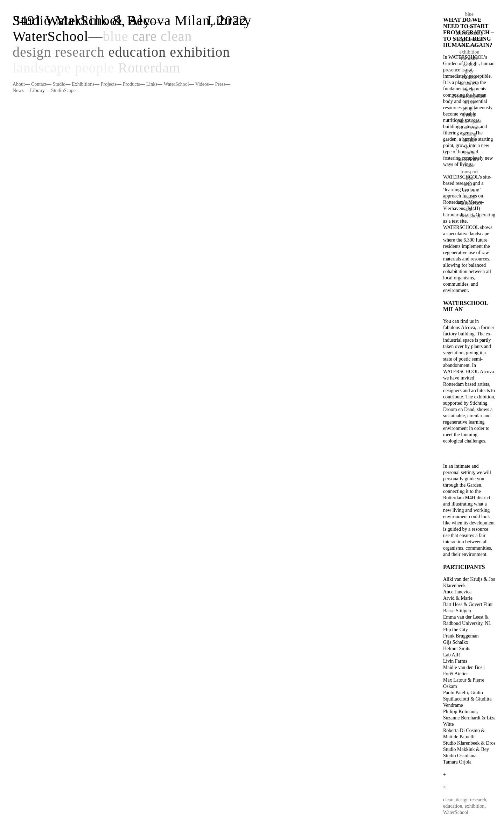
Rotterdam (149, 68)
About (19, 84)
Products (131, 84)
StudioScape (63, 90)
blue (116, 36)
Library (37, 90)
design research (59, 52)
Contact (39, 84)
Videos (202, 84)
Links (152, 84)
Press (220, 84)
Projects (109, 84)
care (144, 36)
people (95, 68)
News (18, 90)
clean (176, 36)
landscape (42, 68)
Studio (59, 84)
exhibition (200, 52)
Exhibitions (83, 84)
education (137, 52)
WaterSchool (51, 36)
